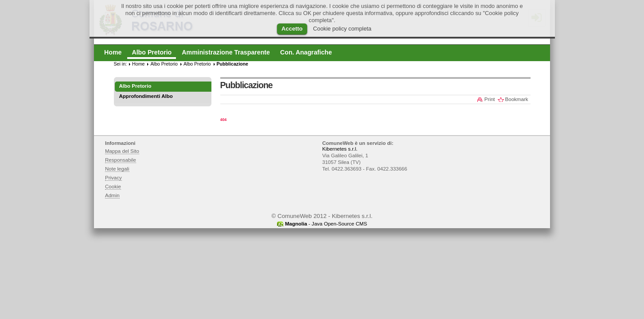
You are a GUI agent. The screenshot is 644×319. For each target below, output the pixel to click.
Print (490, 99)
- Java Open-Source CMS (326, 224)
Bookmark (517, 99)
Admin (112, 195)
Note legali (117, 169)
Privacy (113, 178)
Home (138, 64)
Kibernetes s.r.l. (340, 149)
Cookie (113, 187)
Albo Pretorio (164, 64)
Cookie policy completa (342, 29)
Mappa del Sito (122, 151)
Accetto (292, 29)
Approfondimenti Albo (146, 96)
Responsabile (121, 160)
